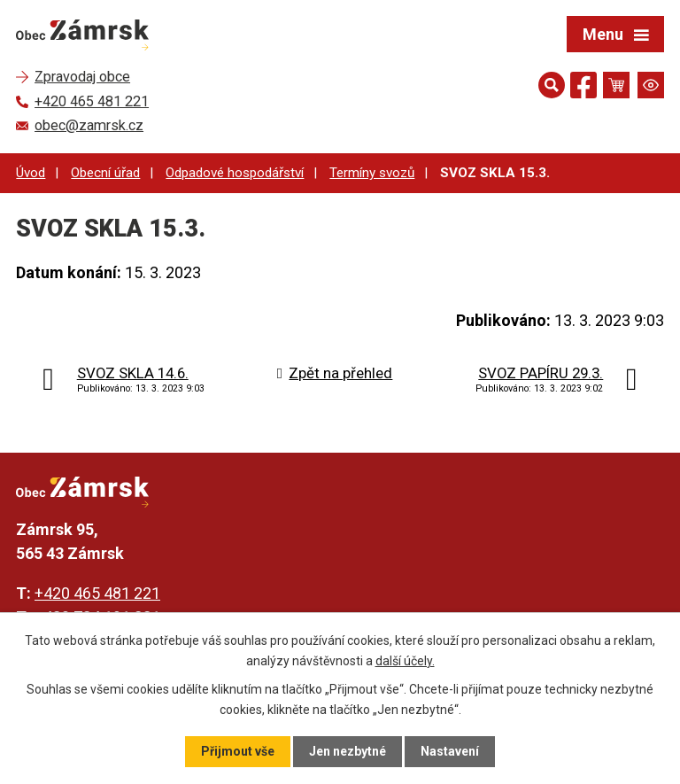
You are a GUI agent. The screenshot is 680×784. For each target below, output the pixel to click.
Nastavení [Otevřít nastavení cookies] (450, 751)
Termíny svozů (372, 173)
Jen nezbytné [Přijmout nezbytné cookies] (348, 751)
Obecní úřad (105, 173)
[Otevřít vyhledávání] (552, 85)
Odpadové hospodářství (235, 173)
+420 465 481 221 (97, 593)
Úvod (31, 173)
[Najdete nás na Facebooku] (583, 88)
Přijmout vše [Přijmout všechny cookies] (238, 751)
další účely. (405, 660)
